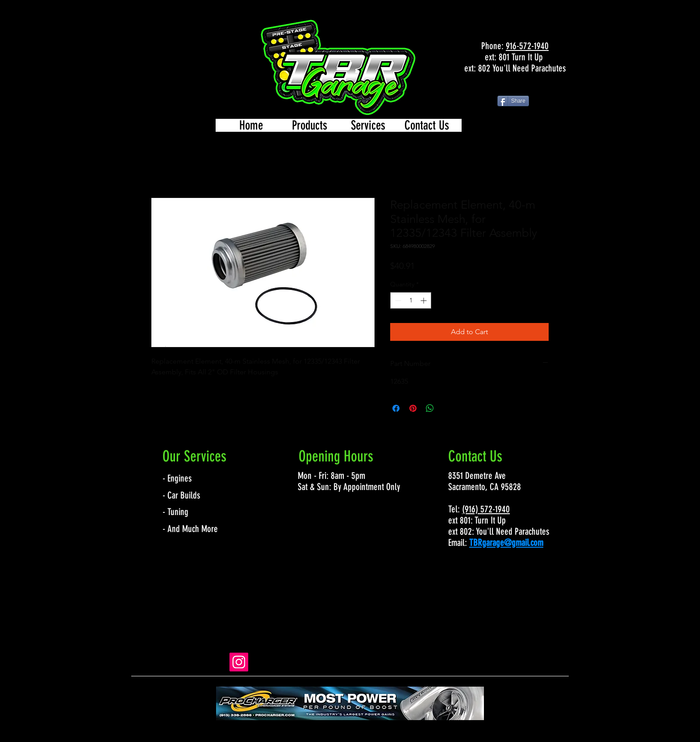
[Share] (513, 101)
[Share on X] (447, 408)
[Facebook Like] (515, 87)
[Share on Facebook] (396, 408)
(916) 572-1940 (486, 509)
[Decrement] (397, 300)
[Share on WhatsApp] (430, 408)
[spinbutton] (411, 300)
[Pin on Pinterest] (413, 408)
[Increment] (424, 300)
